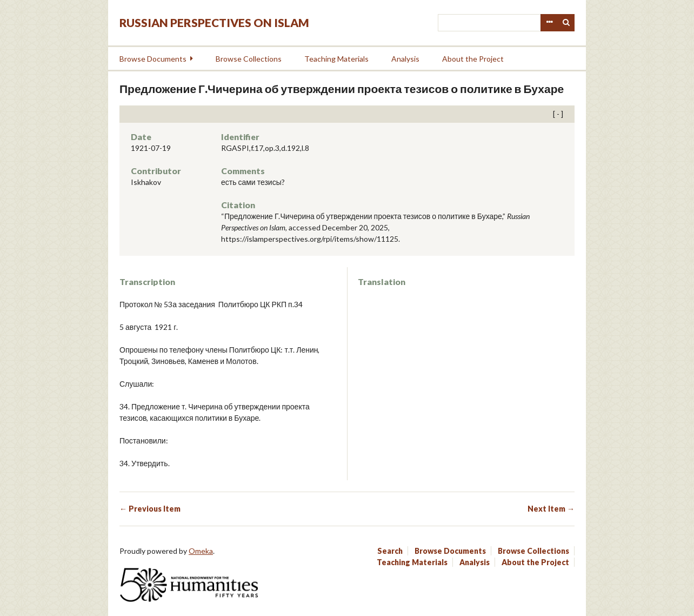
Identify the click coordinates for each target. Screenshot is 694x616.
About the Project (473, 59)
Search (566, 23)
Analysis (405, 59)
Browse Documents (153, 59)
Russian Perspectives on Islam (214, 22)
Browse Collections (249, 59)
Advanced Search (549, 23)
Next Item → (551, 509)
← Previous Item (150, 509)
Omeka (201, 551)
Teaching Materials (336, 59)
